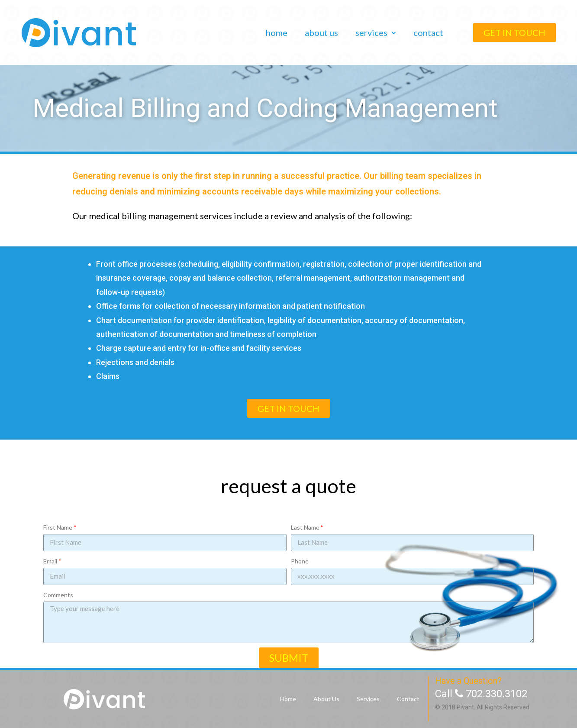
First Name (58, 527)
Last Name (305, 527)
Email (50, 561)
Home (277, 32)
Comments (58, 595)
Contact (428, 32)
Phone (300, 561)
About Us (321, 32)
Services (376, 32)
